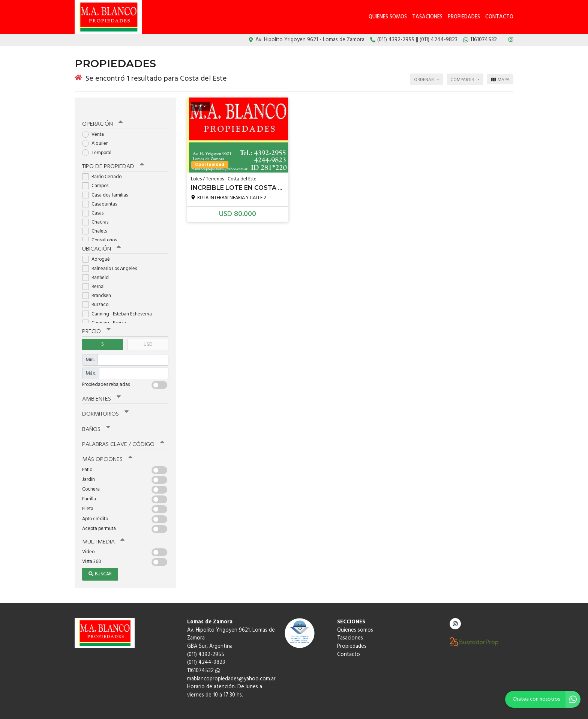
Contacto (499, 17)
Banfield (98, 265)
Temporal (99, 142)
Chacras (98, 211)
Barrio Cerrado (104, 165)
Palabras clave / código (122, 430)
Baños (96, 415)
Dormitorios (104, 401)
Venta (95, 123)
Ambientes (101, 386)
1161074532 (204, 655)
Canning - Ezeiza (106, 311)
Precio (96, 319)
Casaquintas (102, 192)
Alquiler (97, 132)
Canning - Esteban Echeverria (119, 302)
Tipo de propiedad (111, 155)
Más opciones (106, 444)
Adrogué (98, 247)
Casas (95, 202)
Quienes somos (388, 17)
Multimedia (102, 526)
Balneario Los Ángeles (112, 256)
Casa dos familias (107, 183)
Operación (102, 113)
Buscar (100, 559)
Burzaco (98, 293)
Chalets (97, 220)
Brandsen (99, 284)
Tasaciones (427, 17)
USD (148, 332)
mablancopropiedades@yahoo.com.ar (231, 663)
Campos (98, 174)
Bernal (96, 274)
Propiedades (464, 17)
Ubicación (101, 237)
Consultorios (102, 229)
